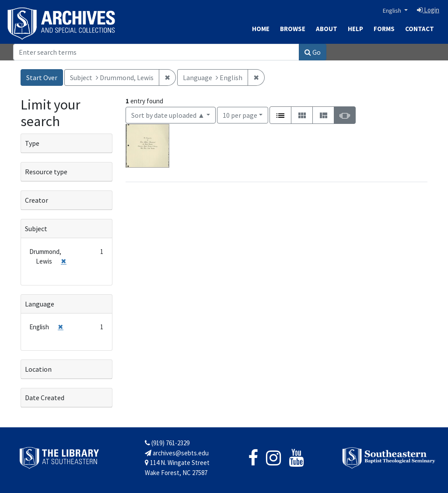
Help (355, 29)
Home (261, 29)
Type (32, 143)
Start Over (42, 77)
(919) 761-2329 (167, 443)
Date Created (45, 398)
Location (38, 369)
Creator (37, 200)
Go (313, 52)
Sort (168, 115)
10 (240, 114)
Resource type (46, 172)
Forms (384, 29)
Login (428, 10)
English (393, 11)
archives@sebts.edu (177, 453)
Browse (293, 29)
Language (40, 304)
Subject (36, 229)
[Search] (156, 52)
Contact (420, 29)
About (327, 29)
